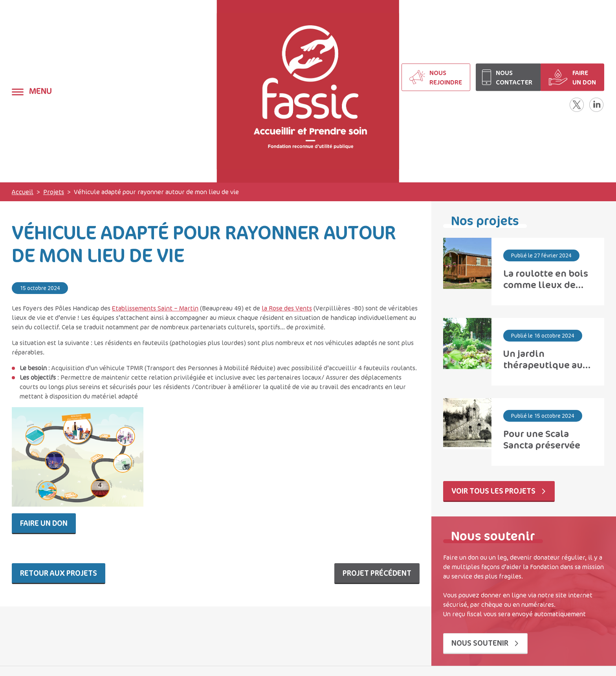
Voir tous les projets (499, 491)
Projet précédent (377, 573)
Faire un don (44, 523)
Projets (54, 192)
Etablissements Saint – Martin (155, 308)
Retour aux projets (59, 573)
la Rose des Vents (287, 308)
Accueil (23, 192)
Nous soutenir (485, 643)
